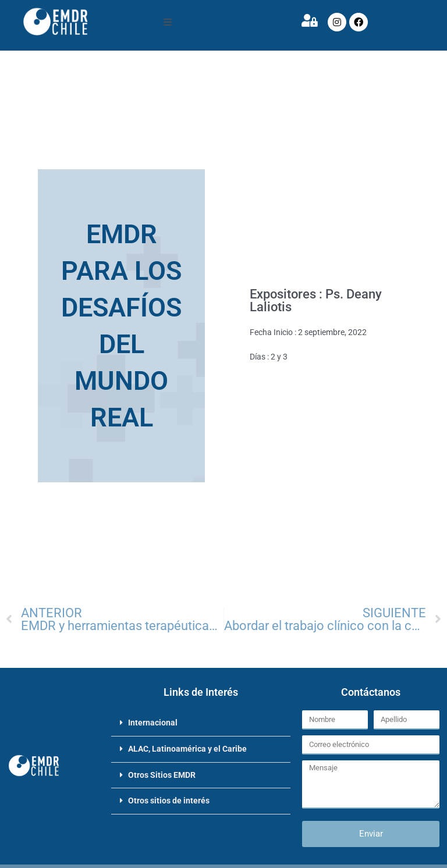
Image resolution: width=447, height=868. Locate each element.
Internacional (153, 723)
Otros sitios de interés (169, 801)
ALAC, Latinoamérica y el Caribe (187, 749)
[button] (168, 22)
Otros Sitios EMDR (162, 775)
